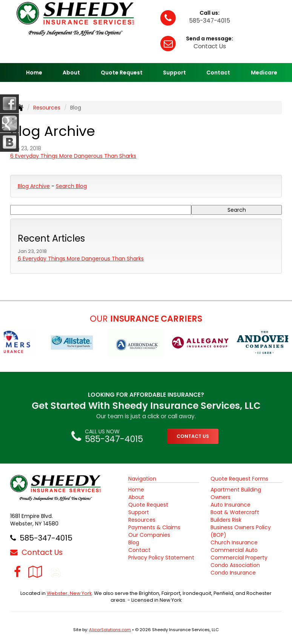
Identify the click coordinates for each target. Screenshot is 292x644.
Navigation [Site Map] (142, 479)
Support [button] (174, 72)
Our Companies (149, 535)
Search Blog (71, 186)
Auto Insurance (231, 505)
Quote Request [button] (122, 72)
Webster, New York (69, 593)
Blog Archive (34, 186)
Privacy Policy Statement (161, 558)
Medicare (264, 72)
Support (139, 512)
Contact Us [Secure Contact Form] (36, 552)
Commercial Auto (234, 550)
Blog (134, 542)
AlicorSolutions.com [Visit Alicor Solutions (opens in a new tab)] (110, 630)
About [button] (71, 72)
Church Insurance (234, 542)
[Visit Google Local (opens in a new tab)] (35, 572)
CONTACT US (193, 436)
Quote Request (148, 505)
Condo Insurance (233, 573)
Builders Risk (226, 520)
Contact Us (210, 46)
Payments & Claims (154, 527)
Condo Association (235, 565)
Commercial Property (239, 558)
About (136, 497)
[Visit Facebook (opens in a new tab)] (17, 572)
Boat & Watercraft (235, 512)
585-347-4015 (210, 21)
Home (34, 72)
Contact (218, 72)
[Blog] (56, 572)
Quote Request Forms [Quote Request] (239, 479)
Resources (47, 108)
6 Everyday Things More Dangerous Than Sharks (73, 156)
